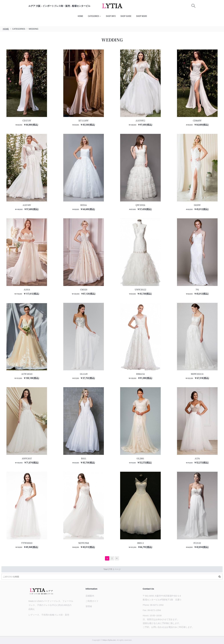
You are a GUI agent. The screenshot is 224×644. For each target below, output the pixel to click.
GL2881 (140, 458)
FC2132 (197, 543)
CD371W (27, 120)
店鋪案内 (90, 596)
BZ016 (84, 205)
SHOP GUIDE (126, 16)
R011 (84, 458)
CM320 (84, 289)
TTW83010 (27, 543)
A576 (197, 458)
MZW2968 (84, 543)
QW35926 (140, 205)
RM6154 (140, 374)
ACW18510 (27, 374)
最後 (117, 558)
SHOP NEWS (141, 16)
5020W (197, 205)
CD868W (197, 120)
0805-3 (140, 543)
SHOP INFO (111, 16)
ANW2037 (27, 458)
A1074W (27, 205)
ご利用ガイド (92, 601)
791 (197, 289)
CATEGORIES (93, 16)
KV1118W (84, 120)
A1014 (27, 289)
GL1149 (84, 374)
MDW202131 (197, 374)
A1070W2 (140, 120)
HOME (80, 16)
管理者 (89, 606)
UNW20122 (140, 289)
